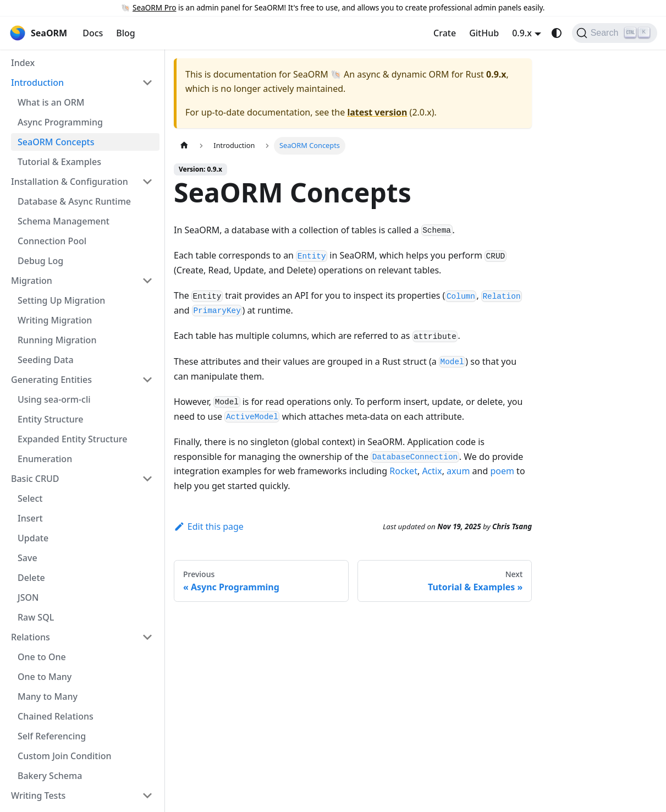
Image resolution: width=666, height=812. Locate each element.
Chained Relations (56, 716)
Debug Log (40, 261)
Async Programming (60, 122)
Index (23, 63)
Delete (31, 578)
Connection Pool (52, 241)
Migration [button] (32, 281)
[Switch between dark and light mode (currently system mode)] (557, 33)
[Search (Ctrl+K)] (615, 33)
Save (27, 558)
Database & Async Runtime (74, 201)
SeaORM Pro (154, 7)
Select (30, 498)
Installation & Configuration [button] (70, 182)
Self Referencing (52, 736)
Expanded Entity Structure (72, 439)
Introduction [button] (37, 83)
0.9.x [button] (522, 33)
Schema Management (64, 221)
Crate (445, 33)
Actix (432, 471)
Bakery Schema (50, 776)
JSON (28, 597)
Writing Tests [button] (38, 795)
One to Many (45, 677)
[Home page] (184, 146)
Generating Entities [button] (51, 380)
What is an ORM (51, 102)
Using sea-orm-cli (54, 399)
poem (502, 471)
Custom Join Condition (65, 756)
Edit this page (209, 526)
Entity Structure (51, 419)
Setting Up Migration (61, 300)
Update (33, 538)
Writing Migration (55, 320)
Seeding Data (46, 360)
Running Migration (57, 340)
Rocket (403, 471)
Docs (93, 33)
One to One (42, 657)
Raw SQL (36, 617)
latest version (377, 112)
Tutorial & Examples (59, 162)
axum (458, 471)
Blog (125, 33)
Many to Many (48, 696)
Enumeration (45, 459)
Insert (30, 518)
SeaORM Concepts (56, 142)
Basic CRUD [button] (35, 479)
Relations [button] (31, 637)
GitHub (484, 33)
